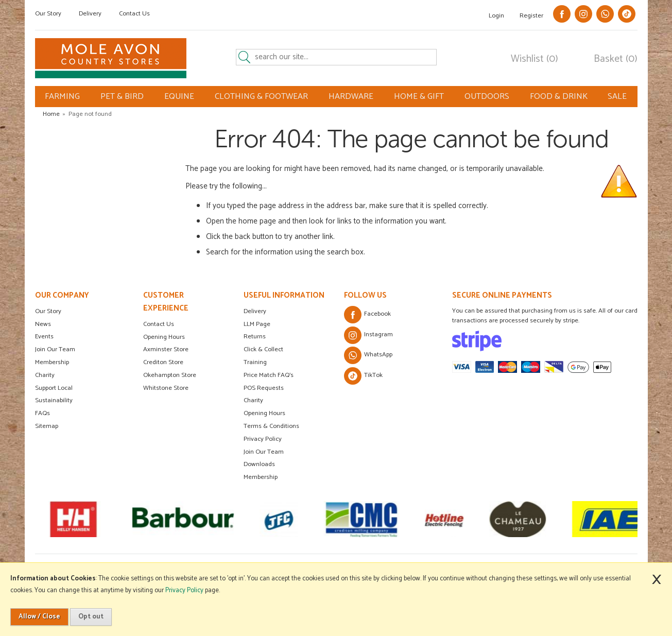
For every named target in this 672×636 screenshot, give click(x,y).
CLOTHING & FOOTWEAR (261, 97)
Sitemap (47, 426)
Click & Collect (263, 349)
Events (44, 337)
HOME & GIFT (419, 97)
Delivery (90, 14)
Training (255, 362)
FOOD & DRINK (559, 97)
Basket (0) (616, 59)
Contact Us (134, 14)
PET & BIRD (122, 97)
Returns (255, 337)
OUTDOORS (487, 97)
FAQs (42, 413)
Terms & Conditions (271, 426)
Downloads (259, 464)
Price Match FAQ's (269, 375)
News (43, 324)
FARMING (62, 97)
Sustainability (54, 400)
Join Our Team (55, 349)
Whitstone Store (166, 388)
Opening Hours (164, 337)
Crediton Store (163, 362)
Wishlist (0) (535, 59)
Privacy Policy (263, 439)
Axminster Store (166, 349)
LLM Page (257, 324)
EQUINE (179, 97)
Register (531, 16)
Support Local (54, 388)
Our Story (48, 14)
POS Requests (264, 388)
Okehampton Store (170, 375)
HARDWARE (351, 97)
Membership (52, 362)
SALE (617, 97)
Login (496, 16)
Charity (45, 375)
